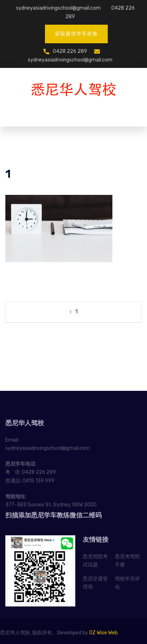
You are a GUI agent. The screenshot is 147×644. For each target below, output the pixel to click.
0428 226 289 (70, 51)
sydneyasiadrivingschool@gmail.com (58, 8)
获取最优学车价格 (76, 34)
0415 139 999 (39, 481)
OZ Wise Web (103, 633)
